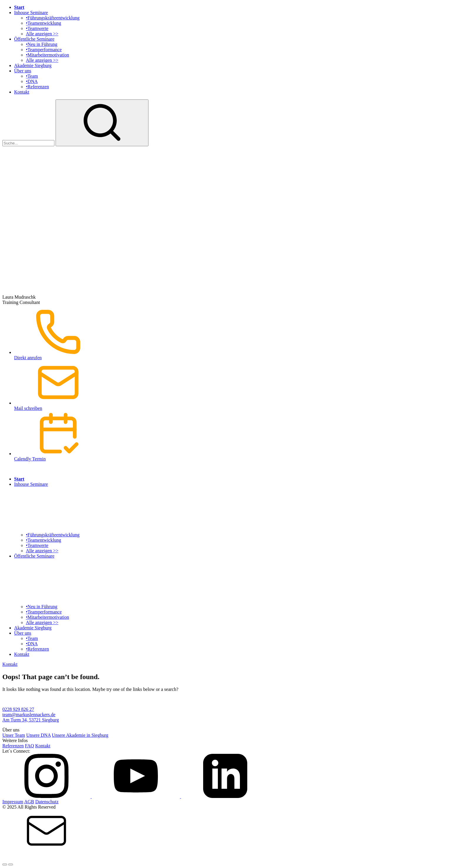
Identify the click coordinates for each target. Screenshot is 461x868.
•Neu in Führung (42, 44)
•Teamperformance (44, 50)
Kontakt (22, 92)
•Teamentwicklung (44, 23)
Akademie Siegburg (33, 65)
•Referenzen (37, 87)
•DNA (32, 81)
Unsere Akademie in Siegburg (80, 735)
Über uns (23, 71)
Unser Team (14, 735)
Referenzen (13, 746)
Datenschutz (47, 802)
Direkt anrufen (236, 335)
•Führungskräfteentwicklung (53, 18)
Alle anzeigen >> (42, 34)
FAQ (30, 746)
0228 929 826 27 (18, 709)
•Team (32, 76)
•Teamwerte (37, 28)
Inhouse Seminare (31, 13)
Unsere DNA (38, 735)
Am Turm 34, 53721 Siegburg (31, 720)
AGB (29, 802)
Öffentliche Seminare (34, 39)
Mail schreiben (236, 386)
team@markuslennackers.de (29, 715)
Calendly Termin (236, 436)
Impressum (13, 802)
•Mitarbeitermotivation (47, 55)
